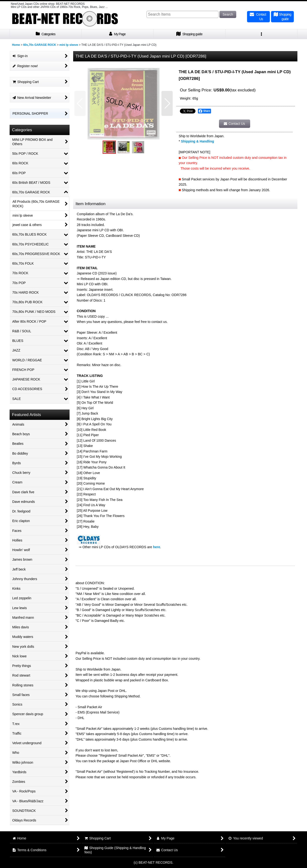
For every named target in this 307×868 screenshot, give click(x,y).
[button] (261, 34)
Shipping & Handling (197, 141)
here (157, 547)
